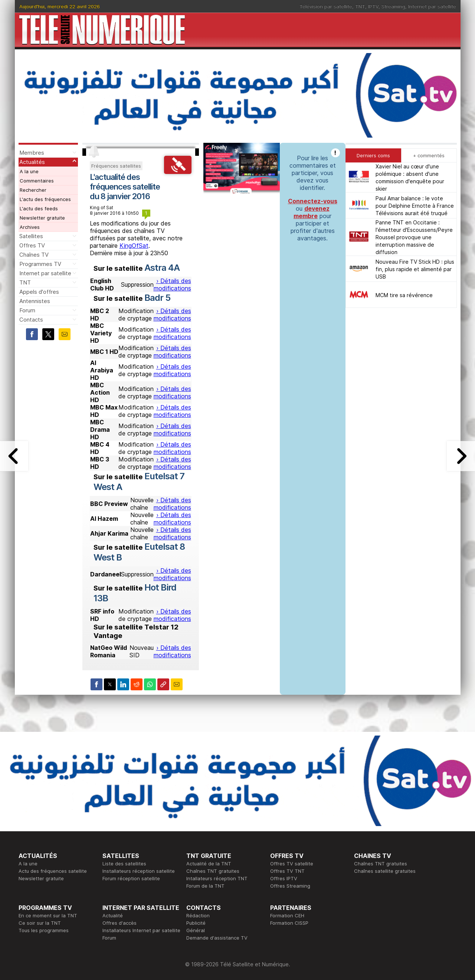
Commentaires (37, 181)
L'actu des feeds (39, 208)
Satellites (31, 236)
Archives (30, 227)
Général (196, 930)
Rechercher (33, 190)
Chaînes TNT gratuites (213, 871)
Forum (27, 310)
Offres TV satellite (292, 864)
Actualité (113, 915)
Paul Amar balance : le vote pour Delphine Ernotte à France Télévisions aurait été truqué (415, 206)
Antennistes (35, 301)
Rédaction (198, 915)
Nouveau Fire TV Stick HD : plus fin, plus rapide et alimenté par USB (415, 269)
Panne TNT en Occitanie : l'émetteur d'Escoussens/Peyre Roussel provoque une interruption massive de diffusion (414, 237)
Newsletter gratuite (42, 218)
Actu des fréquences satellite (53, 871)
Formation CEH (287, 915)
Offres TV (32, 245)
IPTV (373, 6)
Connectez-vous (313, 201)
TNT (360, 6)
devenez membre (312, 212)
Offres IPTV (284, 878)
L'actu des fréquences (45, 199)
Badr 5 (157, 298)
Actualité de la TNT (209, 864)
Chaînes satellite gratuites (385, 871)
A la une (29, 171)
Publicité (196, 923)
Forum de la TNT (205, 886)
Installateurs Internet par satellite (141, 930)
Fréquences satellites (116, 166)
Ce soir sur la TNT (40, 923)
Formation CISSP (289, 923)
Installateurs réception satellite (139, 871)
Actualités (32, 162)
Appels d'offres (39, 292)
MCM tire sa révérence (404, 295)
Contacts (31, 320)
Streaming (393, 6)
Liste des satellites (124, 864)
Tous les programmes (44, 930)
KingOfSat (134, 246)
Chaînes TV (34, 255)
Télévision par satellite (326, 6)
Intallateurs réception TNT (217, 878)
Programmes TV (40, 264)
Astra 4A (162, 268)
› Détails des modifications (172, 285)
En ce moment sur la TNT (48, 915)
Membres (32, 153)
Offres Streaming (290, 886)
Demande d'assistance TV (217, 938)
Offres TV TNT (287, 871)
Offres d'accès (119, 923)
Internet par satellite (432, 6)
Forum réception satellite (131, 878)
